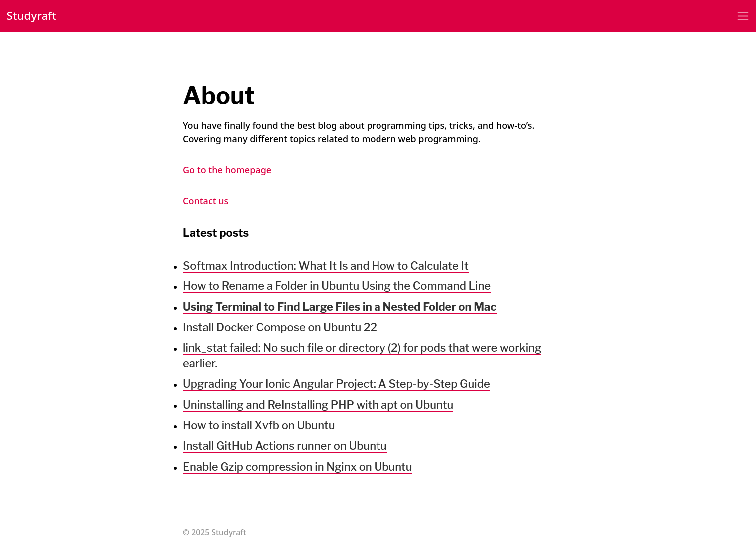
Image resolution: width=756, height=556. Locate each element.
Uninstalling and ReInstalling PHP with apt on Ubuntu (318, 405)
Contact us (205, 201)
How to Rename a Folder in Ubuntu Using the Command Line (337, 286)
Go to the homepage (227, 170)
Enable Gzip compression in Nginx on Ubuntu (297, 467)
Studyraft (32, 16)
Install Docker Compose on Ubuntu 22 (280, 327)
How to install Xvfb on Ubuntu (259, 425)
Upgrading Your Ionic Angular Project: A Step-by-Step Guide (337, 384)
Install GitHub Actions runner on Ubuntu (285, 446)
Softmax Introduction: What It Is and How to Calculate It (326, 266)
